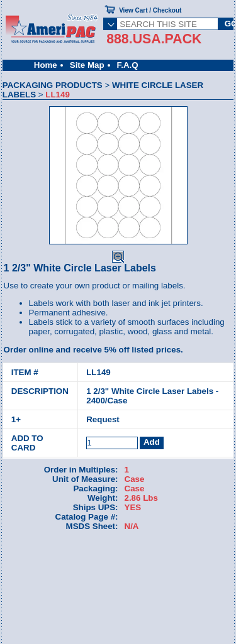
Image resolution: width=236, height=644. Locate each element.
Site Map (87, 65)
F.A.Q (128, 65)
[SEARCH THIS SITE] (167, 24)
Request (103, 419)
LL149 (98, 372)
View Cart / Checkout (150, 10)
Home (46, 65)
